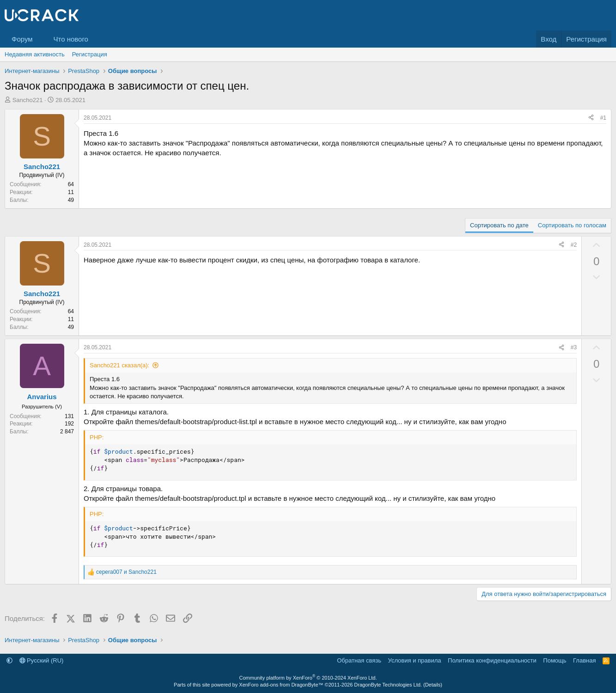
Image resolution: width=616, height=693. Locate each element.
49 (71, 200)
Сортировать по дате (499, 225)
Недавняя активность (35, 54)
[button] (40, 39)
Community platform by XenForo (308, 678)
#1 (603, 118)
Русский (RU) (42, 660)
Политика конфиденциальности (492, 660)
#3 (574, 347)
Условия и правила (415, 660)
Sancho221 (28, 100)
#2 (574, 245)
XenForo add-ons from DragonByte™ (281, 685)
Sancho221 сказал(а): (119, 365)
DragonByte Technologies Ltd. (388, 685)
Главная (584, 660)
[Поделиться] (591, 118)
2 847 (67, 432)
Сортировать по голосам (572, 225)
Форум (22, 39)
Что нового (70, 39)
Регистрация (90, 54)
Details (433, 685)
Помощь (555, 660)
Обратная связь (359, 660)
